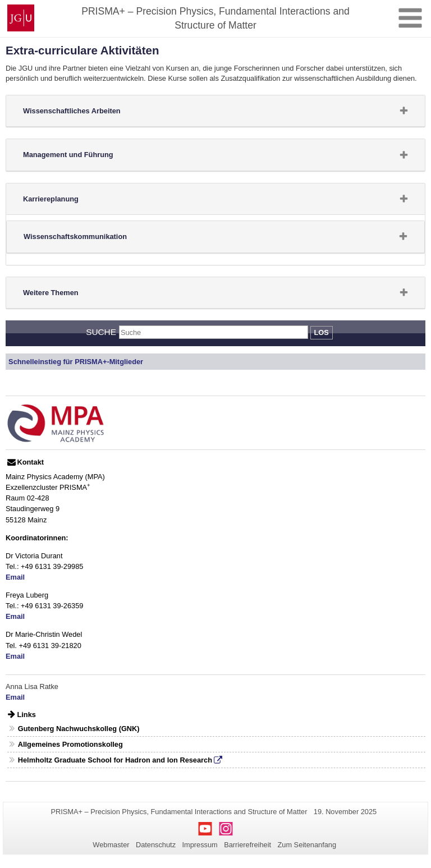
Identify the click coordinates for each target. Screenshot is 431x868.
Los (322, 332)
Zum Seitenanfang (307, 845)
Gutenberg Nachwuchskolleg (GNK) (79, 729)
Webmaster (111, 845)
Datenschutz (156, 845)
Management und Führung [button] (86, 157)
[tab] (215, 111)
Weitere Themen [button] (68, 295)
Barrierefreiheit (247, 845)
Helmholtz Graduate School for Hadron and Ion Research (115, 760)
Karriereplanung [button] (69, 201)
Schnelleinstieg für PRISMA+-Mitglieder (76, 362)
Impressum (200, 845)
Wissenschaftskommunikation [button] (93, 239)
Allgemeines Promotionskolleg (70, 744)
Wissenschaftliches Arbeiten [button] (90, 113)
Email (15, 577)
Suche (101, 332)
